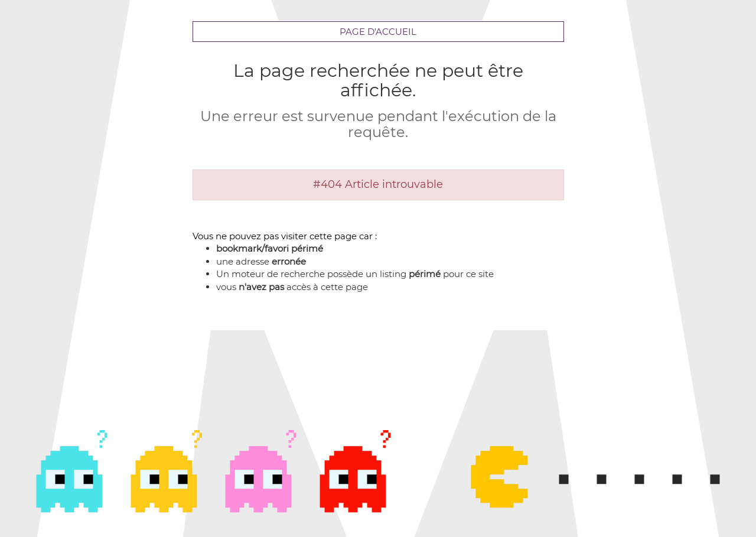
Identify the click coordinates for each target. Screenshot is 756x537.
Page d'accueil (378, 32)
